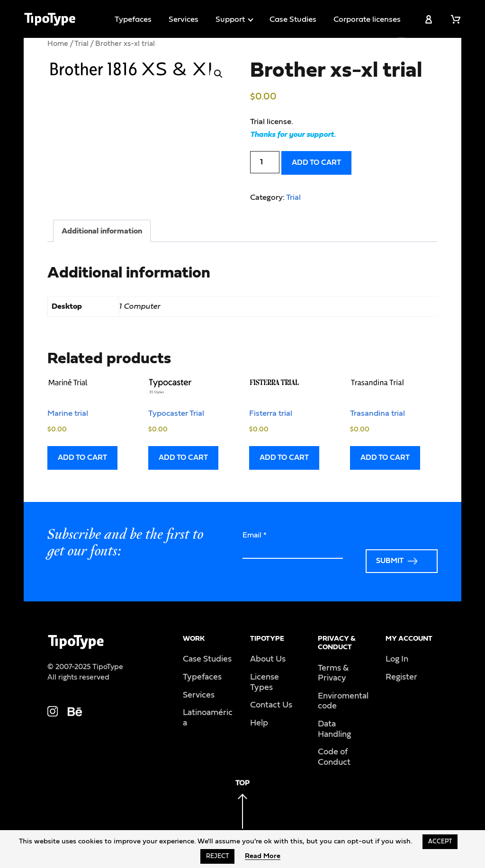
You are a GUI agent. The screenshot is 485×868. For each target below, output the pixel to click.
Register (401, 677)
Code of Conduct (334, 757)
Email (255, 535)
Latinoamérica (208, 718)
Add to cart (316, 162)
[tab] (102, 231)
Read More (263, 856)
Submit (390, 561)
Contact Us (271, 705)
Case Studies (293, 19)
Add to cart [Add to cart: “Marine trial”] (82, 457)
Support (230, 19)
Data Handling (334, 729)
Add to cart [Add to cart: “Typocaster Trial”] (183, 457)
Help (259, 723)
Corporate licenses (367, 19)
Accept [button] (440, 842)
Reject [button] (217, 856)
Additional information (102, 231)
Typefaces (133, 19)
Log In (397, 659)
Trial (81, 44)
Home (58, 44)
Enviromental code (343, 701)
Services (184, 19)
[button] (218, 74)
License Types (265, 682)
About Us (268, 659)
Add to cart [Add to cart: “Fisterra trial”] (284, 457)
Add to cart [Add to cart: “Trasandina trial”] (385, 457)
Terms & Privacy (333, 673)
